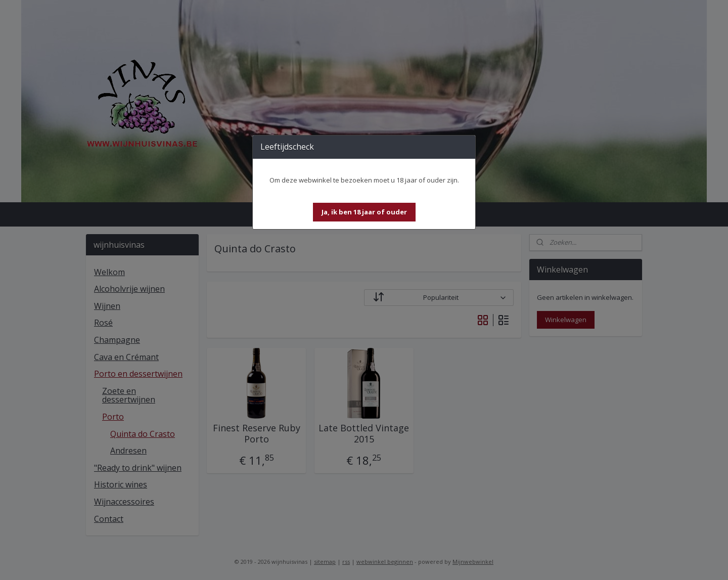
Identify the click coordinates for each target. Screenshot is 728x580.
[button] (364, 212)
